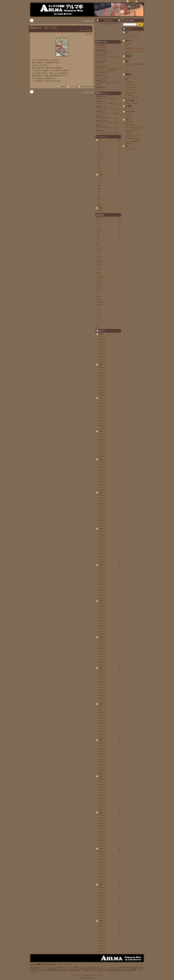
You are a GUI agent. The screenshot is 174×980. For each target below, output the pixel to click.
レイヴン (81, 31)
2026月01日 (108, 20)
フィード (131, 1)
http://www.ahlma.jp (65, 964)
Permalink (63, 86)
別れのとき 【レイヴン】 (44, 28)
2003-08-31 (88, 31)
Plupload (91, 975)
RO (87, 34)
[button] (140, 24)
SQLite (80, 975)
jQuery (85, 975)
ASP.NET (74, 975)
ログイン (140, 1)
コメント (72, 86)
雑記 (91, 34)
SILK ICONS (99, 975)
